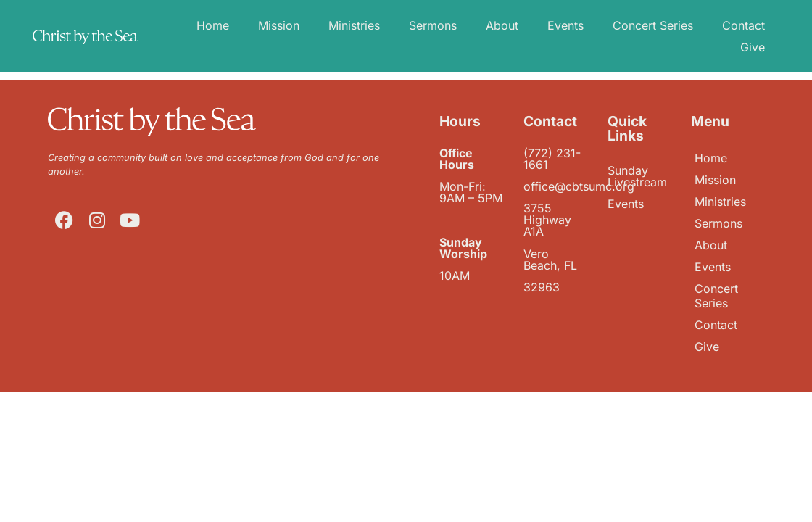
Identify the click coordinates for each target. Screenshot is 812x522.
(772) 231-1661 (552, 159)
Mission (279, 25)
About (502, 25)
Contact (743, 25)
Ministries (354, 25)
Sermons (433, 25)
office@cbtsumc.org (579, 186)
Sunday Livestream (637, 176)
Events (565, 25)
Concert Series (653, 25)
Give (753, 47)
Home (213, 25)
